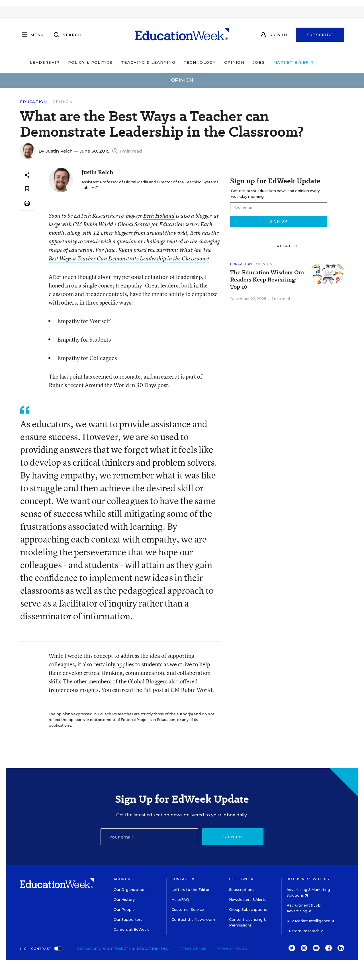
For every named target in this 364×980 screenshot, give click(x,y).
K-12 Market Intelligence (310, 921)
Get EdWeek (241, 879)
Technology (210, 62)
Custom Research (305, 931)
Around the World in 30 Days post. (127, 385)
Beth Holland (159, 216)
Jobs (269, 62)
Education (34, 102)
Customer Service (188, 910)
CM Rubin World (93, 224)
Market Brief (304, 62)
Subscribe (320, 35)
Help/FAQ (180, 900)
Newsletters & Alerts (248, 900)
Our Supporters (128, 920)
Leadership (55, 62)
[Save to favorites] (27, 189)
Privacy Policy (232, 949)
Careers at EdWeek (131, 929)
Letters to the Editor (191, 890)
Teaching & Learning (159, 62)
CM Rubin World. (192, 690)
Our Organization (130, 890)
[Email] (149, 837)
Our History (124, 900)
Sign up (233, 837)
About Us (123, 879)
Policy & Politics (101, 62)
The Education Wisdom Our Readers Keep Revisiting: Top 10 (267, 280)
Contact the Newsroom (193, 920)
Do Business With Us (308, 879)
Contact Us (184, 879)
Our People (124, 910)
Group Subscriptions (248, 910)
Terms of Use (193, 949)
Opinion (245, 62)
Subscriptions (242, 890)
